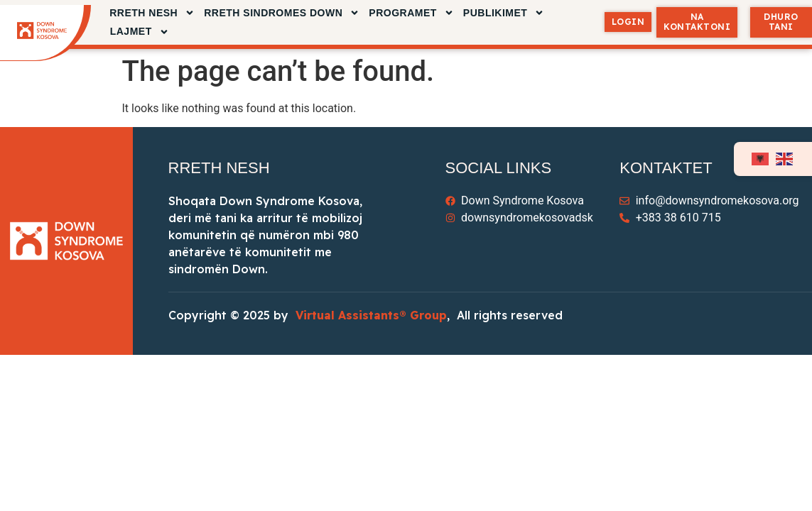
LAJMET (140, 32)
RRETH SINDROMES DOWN (282, 13)
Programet (411, 13)
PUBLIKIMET (504, 13)
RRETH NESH (152, 13)
